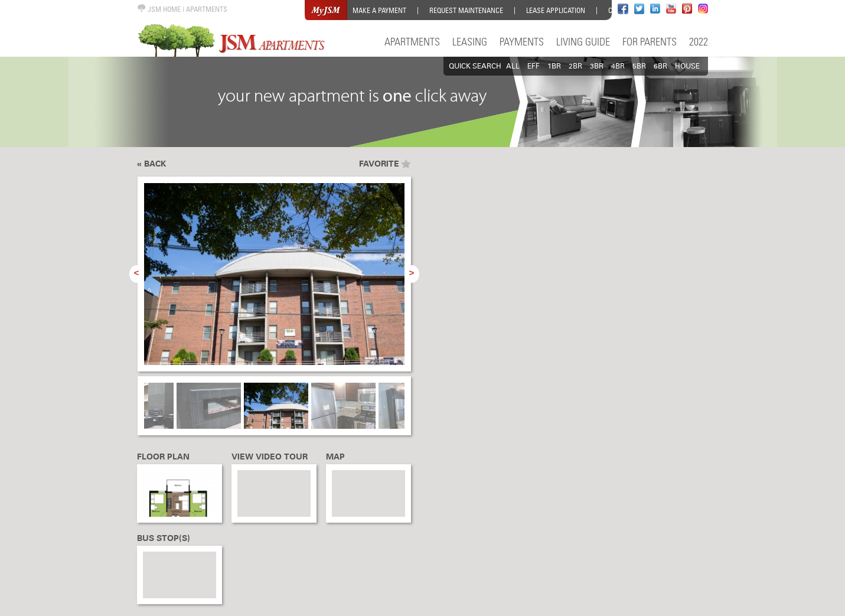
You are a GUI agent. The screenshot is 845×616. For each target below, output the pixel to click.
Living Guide (583, 42)
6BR (660, 66)
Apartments (412, 42)
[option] (274, 281)
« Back (151, 164)
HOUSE (687, 66)
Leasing (470, 42)
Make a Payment (379, 10)
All (513, 66)
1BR (554, 66)
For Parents (650, 42)
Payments (522, 42)
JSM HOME (159, 9)
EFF (534, 66)
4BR (618, 66)
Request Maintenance (466, 10)
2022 (699, 42)
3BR (597, 66)
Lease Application (556, 10)
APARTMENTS (207, 9)
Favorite (379, 164)
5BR (639, 66)
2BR (575, 66)
